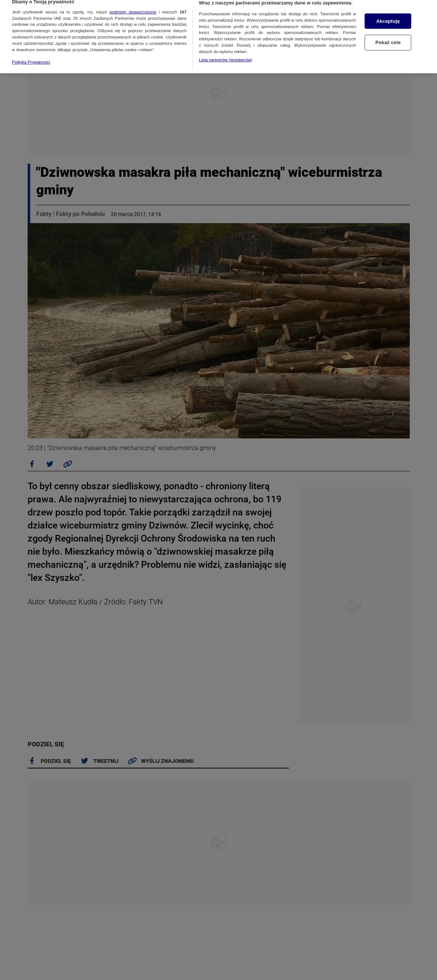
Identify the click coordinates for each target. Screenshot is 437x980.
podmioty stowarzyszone (133, 4)
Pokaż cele (388, 35)
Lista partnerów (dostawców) (226, 52)
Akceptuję (388, 13)
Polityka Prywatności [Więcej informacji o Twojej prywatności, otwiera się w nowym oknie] (31, 54)
